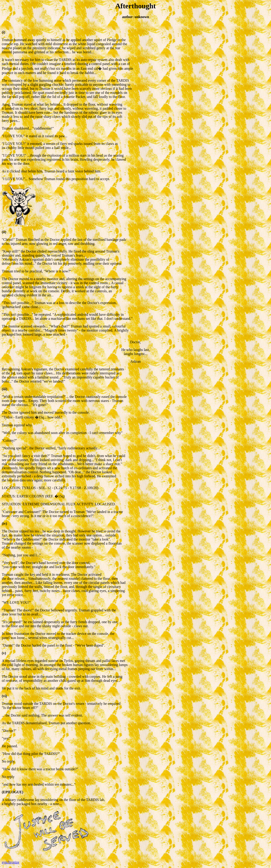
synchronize (10, 862)
